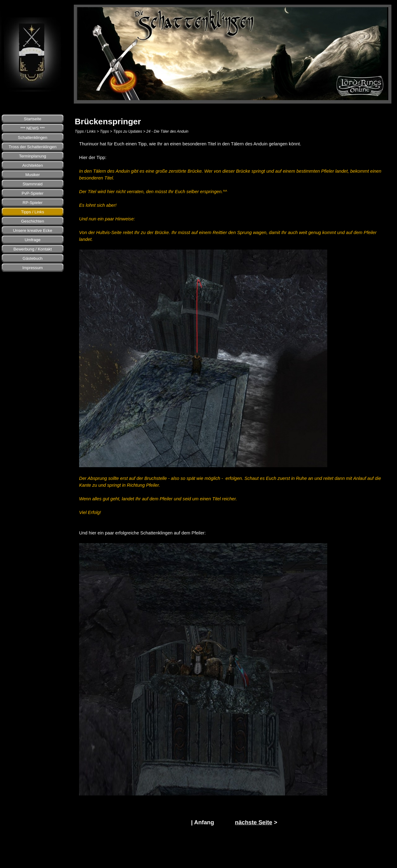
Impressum (33, 268)
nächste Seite (253, 822)
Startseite (33, 119)
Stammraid (33, 184)
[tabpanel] (234, 475)
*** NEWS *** (33, 128)
